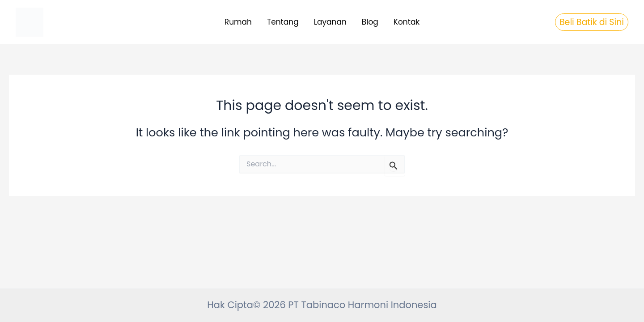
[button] (592, 22)
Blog (370, 22)
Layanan (330, 22)
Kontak (407, 22)
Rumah (238, 22)
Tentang (283, 22)
